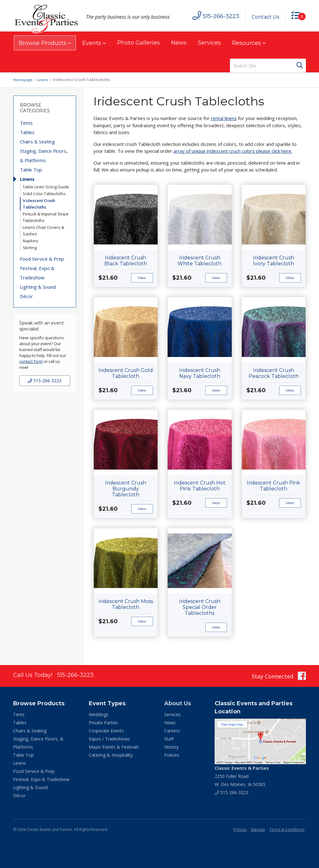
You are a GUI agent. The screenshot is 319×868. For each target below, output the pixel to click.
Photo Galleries (138, 43)
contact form (31, 361)
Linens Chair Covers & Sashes (43, 231)
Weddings (99, 714)
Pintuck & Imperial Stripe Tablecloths (46, 217)
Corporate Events (106, 731)
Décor (26, 296)
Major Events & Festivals (114, 747)
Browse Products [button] (45, 43)
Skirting (30, 248)
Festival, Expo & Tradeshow (37, 273)
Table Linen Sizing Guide (46, 187)
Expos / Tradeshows (109, 739)
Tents (26, 123)
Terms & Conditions (287, 829)
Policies (172, 755)
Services (209, 43)
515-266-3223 (45, 381)
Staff (169, 739)
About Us (178, 703)
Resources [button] (249, 43)
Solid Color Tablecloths (44, 194)
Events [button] (94, 43)
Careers (172, 731)
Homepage (23, 80)
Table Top (31, 170)
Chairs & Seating (37, 142)
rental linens (224, 118)
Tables (27, 132)
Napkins (31, 241)
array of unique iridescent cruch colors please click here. (233, 151)
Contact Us (264, 17)
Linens (43, 80)
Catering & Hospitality (111, 755)
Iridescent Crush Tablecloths (39, 204)
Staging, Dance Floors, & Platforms (44, 156)
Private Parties (103, 723)
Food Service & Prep (42, 259)
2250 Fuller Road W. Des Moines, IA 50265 (242, 776)
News (179, 43)
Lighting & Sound (38, 287)
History (171, 747)
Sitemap (258, 829)
